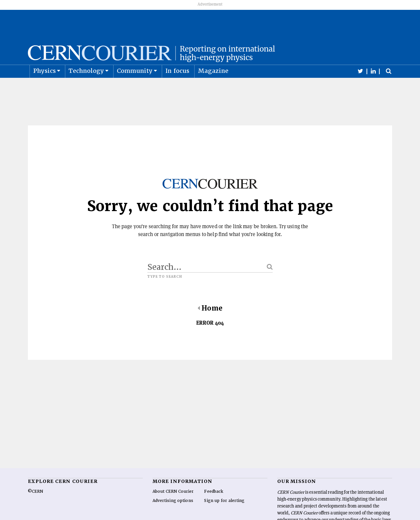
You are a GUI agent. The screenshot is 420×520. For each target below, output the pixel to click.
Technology (86, 87)
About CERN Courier (173, 507)
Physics (44, 87)
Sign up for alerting (224, 516)
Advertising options (173, 516)
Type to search (165, 292)
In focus (177, 87)
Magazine (213, 87)
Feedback (214, 507)
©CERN (35, 507)
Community (135, 87)
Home (210, 324)
